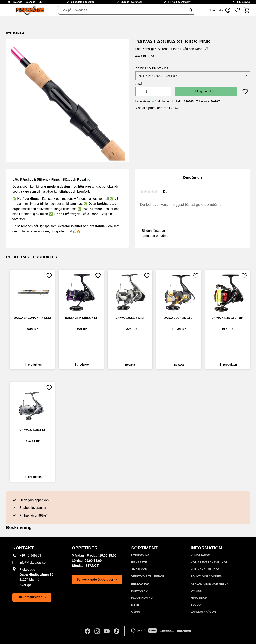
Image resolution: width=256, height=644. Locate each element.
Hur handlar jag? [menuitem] (205, 569)
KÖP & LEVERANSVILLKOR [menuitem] (209, 562)
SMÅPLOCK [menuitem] (139, 569)
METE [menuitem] (135, 605)
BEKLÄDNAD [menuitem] (140, 584)
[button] (237, 10)
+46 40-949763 (30, 555)
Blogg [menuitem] (196, 605)
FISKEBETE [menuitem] (139, 562)
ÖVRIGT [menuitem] (137, 612)
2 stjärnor (145, 191)
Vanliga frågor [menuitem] (203, 612)
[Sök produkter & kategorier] (122, 10)
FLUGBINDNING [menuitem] (142, 598)
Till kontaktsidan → (32, 597)
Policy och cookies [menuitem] (206, 576)
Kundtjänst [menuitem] (200, 555)
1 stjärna (142, 191)
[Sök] (191, 10)
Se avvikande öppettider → (97, 579)
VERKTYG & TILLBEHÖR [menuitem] (148, 576)
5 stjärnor (156, 191)
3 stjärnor (149, 191)
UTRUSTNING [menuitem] (140, 555)
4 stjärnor (153, 191)
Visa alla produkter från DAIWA (157, 108)
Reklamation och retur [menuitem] (210, 584)
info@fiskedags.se (32, 562)
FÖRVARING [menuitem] (139, 591)
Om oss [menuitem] (196, 591)
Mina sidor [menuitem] (199, 598)
